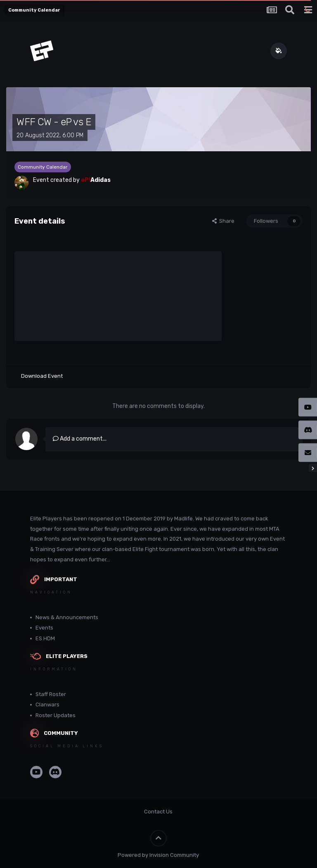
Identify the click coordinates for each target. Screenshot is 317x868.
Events (44, 628)
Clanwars (47, 705)
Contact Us (158, 812)
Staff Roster (51, 694)
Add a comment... (80, 439)
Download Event (42, 376)
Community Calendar (43, 167)
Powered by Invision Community (158, 855)
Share (223, 221)
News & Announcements (67, 617)
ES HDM (45, 638)
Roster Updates (56, 715)
